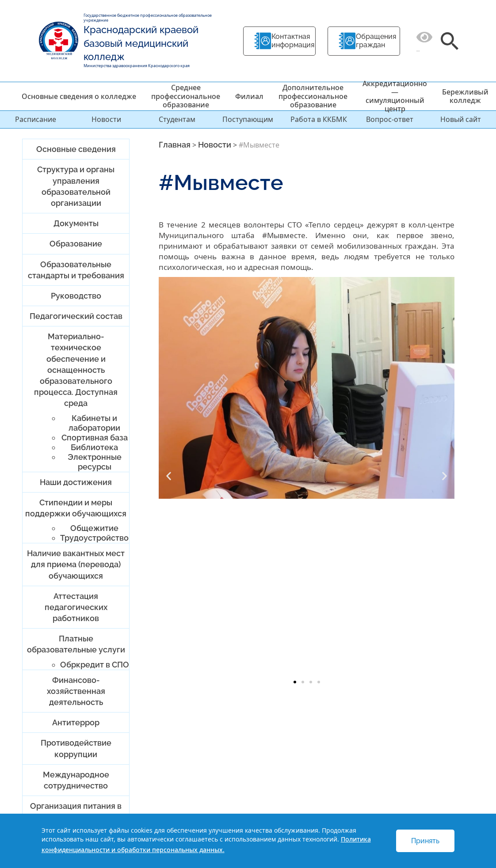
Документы (76, 223)
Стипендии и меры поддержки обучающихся (76, 508)
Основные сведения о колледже (79, 96)
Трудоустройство (94, 538)
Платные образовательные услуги (76, 644)
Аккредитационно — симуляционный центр (395, 96)
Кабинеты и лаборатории (94, 423)
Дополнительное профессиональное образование (313, 96)
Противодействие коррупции (76, 748)
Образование (76, 244)
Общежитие (94, 528)
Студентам (177, 119)
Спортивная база (95, 438)
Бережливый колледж (465, 96)
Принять (425, 841)
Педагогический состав (76, 316)
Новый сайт (461, 119)
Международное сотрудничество (76, 780)
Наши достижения (76, 482)
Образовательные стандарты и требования (76, 270)
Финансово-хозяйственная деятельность (76, 691)
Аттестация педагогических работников (76, 607)
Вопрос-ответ (390, 119)
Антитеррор (76, 722)
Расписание (36, 119)
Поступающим (248, 119)
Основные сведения (76, 149)
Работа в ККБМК (319, 119)
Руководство (76, 296)
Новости (106, 119)
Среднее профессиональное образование (186, 96)
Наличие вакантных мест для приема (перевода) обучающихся (76, 564)
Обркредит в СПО (95, 665)
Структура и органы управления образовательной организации (76, 186)
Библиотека (94, 447)
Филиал (249, 96)
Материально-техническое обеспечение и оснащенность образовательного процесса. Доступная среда (76, 370)
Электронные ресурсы (95, 462)
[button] (169, 476)
